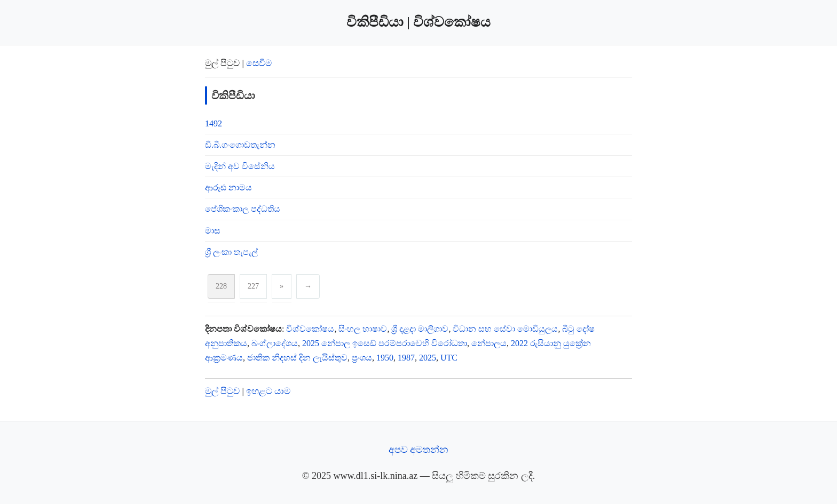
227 (253, 286)
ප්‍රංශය (362, 358)
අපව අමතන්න (419, 450)
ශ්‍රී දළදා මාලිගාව (420, 329)
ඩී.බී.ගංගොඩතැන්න (240, 145)
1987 (406, 358)
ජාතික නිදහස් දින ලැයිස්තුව (297, 358)
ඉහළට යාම (268, 391)
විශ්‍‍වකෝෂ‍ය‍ (310, 329)
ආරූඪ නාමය (228, 187)
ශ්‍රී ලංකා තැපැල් (231, 252)
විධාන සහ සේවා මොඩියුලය (505, 329)
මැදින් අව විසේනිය (240, 166)
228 (221, 286)
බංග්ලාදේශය (275, 343)
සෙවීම (259, 63)
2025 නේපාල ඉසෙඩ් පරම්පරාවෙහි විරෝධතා (385, 343)
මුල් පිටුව (222, 391)
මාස (213, 231)
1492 (214, 123)
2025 (428, 358)
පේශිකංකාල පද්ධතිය (243, 209)
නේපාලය (489, 343)
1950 (385, 358)
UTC (449, 358)
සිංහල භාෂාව (363, 329)
